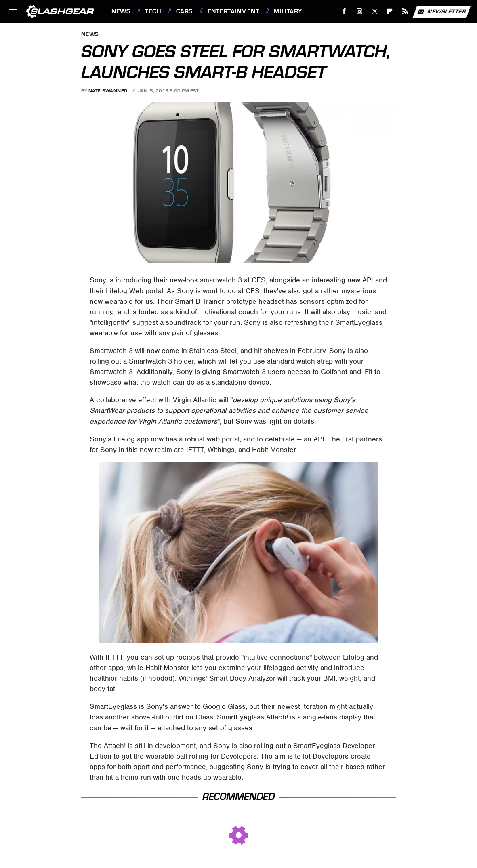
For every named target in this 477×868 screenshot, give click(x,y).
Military (288, 11)
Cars (184, 11)
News (121, 11)
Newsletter (441, 12)
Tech (153, 11)
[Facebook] (344, 12)
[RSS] (405, 12)
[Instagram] (360, 12)
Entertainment (233, 11)
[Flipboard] (390, 12)
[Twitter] (375, 12)
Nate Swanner (108, 91)
